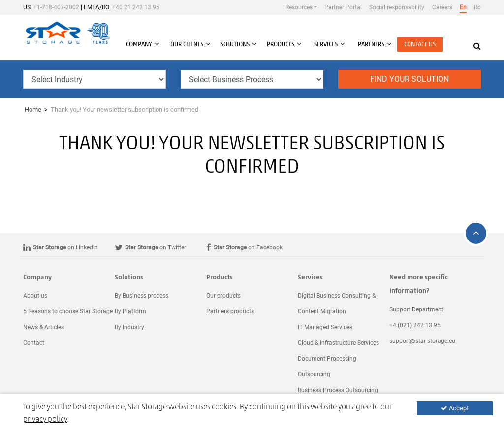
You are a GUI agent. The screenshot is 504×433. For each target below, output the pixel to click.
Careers (442, 7)
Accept (455, 408)
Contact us (420, 45)
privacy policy (45, 420)
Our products (223, 296)
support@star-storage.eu (422, 341)
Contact (34, 343)
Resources (299, 7)
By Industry (129, 327)
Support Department (416, 309)
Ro (477, 7)
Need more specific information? (419, 285)
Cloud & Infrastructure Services (338, 343)
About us (35, 296)
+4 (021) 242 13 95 (415, 325)
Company (37, 278)
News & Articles (44, 327)
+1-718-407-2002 (56, 7)
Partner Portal (343, 7)
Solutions (129, 278)
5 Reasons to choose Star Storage (68, 311)
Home (33, 109)
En (463, 7)
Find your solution (409, 79)
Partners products (230, 311)
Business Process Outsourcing (338, 390)
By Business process (142, 296)
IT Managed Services (325, 327)
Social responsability (397, 7)
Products (220, 278)
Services (310, 278)
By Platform (130, 311)
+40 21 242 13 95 (136, 7)
